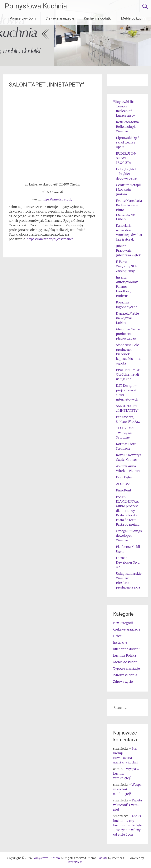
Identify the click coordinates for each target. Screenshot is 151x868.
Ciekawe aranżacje (60, 18)
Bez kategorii (123, 623)
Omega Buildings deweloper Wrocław (129, 536)
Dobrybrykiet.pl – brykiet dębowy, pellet (128, 174)
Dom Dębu (124, 477)
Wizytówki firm (125, 102)
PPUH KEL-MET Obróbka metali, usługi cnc (128, 374)
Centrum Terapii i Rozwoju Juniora (128, 190)
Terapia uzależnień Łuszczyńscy (125, 111)
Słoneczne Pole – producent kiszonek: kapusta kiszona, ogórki (129, 354)
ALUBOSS (123, 484)
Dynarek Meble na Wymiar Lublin (127, 318)
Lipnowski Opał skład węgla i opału (128, 142)
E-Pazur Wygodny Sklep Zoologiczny (128, 266)
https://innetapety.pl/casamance (50, 239)
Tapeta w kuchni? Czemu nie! (127, 805)
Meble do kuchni (134, 18)
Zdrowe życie (123, 682)
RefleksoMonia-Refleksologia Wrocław (128, 127)
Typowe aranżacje (127, 669)
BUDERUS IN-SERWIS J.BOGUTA (126, 158)
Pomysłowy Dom (23, 18)
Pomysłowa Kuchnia (36, 6)
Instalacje (120, 642)
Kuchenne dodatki (98, 18)
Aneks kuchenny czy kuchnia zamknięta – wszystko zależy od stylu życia (127, 825)
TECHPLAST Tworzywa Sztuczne (125, 433)
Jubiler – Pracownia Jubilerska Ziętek (128, 251)
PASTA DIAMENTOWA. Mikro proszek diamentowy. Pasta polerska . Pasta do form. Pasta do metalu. (128, 511)
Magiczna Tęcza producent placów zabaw (128, 334)
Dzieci (118, 636)
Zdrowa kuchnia (125, 675)
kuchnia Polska (124, 655)
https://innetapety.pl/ (57, 199)
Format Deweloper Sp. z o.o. (128, 562)
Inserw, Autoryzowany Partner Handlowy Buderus (127, 287)
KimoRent (124, 490)
